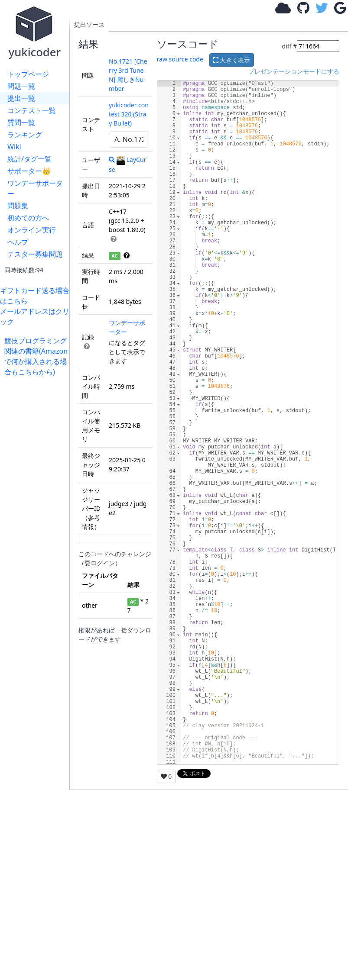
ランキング (25, 135)
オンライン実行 (32, 230)
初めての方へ (28, 218)
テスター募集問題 (35, 254)
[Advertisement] (37, 507)
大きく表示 (232, 60)
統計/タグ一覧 (29, 159)
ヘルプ (18, 242)
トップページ (28, 74)
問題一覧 (21, 86)
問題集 (18, 206)
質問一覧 (21, 122)
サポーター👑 (29, 171)
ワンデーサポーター (35, 188)
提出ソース (89, 24)
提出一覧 (21, 98)
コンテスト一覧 (32, 110)
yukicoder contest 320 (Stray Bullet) (129, 114)
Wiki (14, 147)
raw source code (180, 60)
